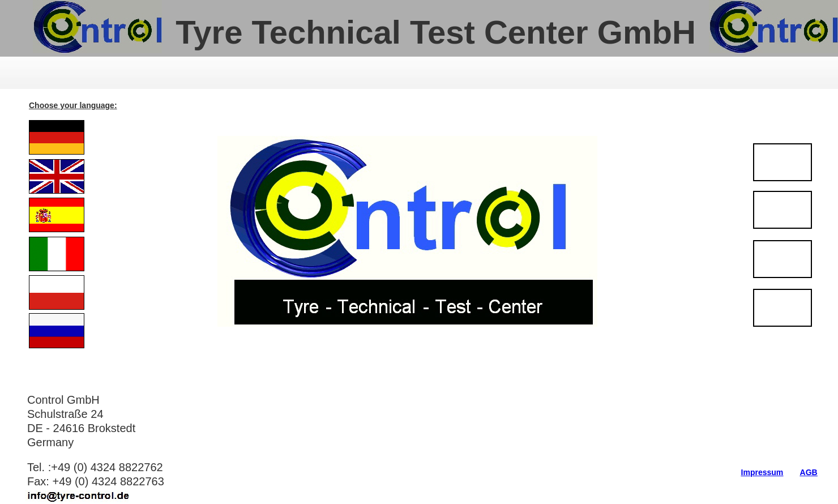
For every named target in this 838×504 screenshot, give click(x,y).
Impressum (762, 472)
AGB (809, 472)
